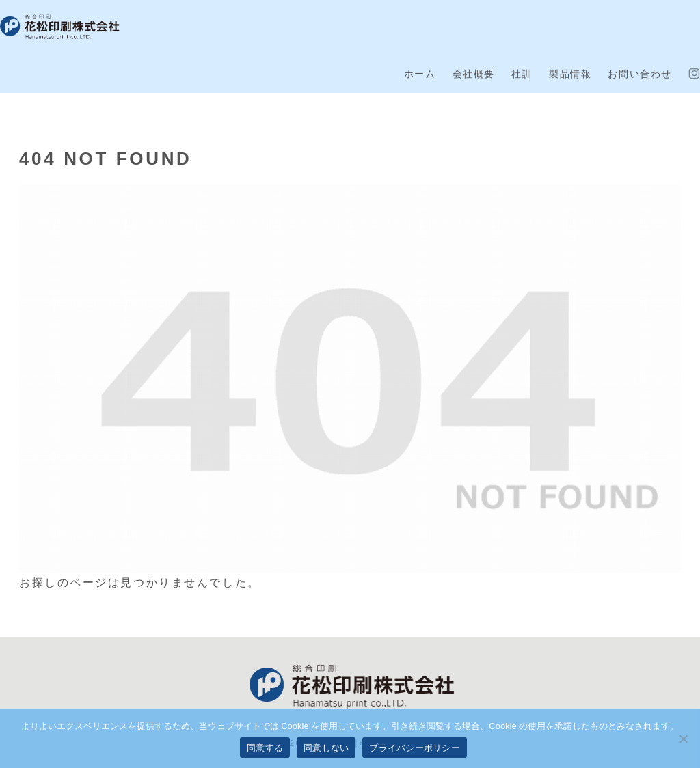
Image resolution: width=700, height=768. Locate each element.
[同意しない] (683, 739)
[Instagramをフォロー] (694, 74)
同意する (265, 748)
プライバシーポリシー (415, 748)
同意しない (326, 748)
